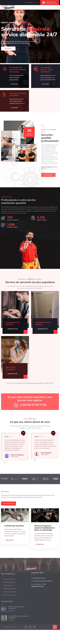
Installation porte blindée (43, 324)
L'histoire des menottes (14, 526)
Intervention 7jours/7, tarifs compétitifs (46, 70)
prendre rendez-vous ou (34, 383)
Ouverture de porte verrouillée (18, 94)
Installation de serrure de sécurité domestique (17, 70)
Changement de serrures (12, 324)
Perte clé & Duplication (11, 368)
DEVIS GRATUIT (48, 180)
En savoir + (8, 48)
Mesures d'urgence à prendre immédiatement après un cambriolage (44, 528)
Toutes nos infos (8, 503)
